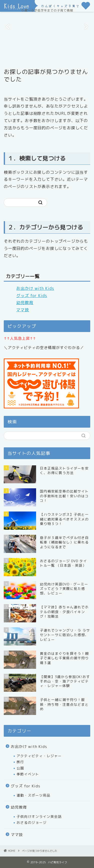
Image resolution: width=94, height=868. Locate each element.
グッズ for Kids (32, 296)
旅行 (20, 762)
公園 (20, 768)
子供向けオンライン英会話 (39, 816)
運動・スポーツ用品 (33, 795)
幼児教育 (25, 303)
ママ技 (23, 310)
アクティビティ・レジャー (39, 756)
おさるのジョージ (32, 822)
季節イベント (28, 774)
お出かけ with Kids (35, 288)
